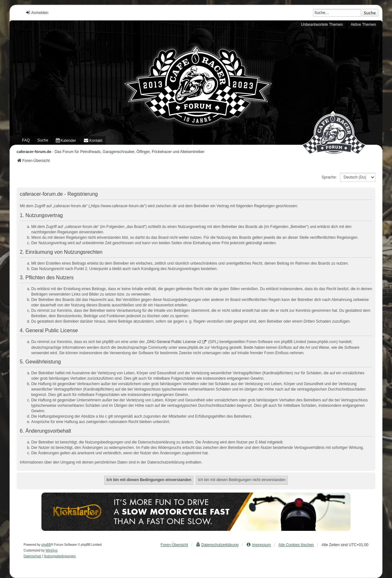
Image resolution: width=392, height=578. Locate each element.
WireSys (51, 550)
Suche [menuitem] (43, 140)
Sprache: (329, 177)
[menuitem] (66, 140)
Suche (370, 13)
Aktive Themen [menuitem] (363, 25)
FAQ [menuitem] (26, 140)
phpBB (46, 545)
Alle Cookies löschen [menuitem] (296, 545)
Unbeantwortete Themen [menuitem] (322, 25)
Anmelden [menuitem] (37, 13)
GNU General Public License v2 (174, 342)
